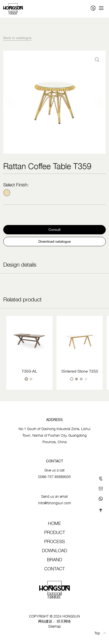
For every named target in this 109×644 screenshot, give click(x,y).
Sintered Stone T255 (80, 371)
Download (55, 551)
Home (55, 523)
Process (55, 541)
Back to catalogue (17, 38)
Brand (55, 560)
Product (55, 532)
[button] (10, 102)
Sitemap (55, 626)
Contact (55, 569)
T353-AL (29, 371)
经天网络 (64, 621)
